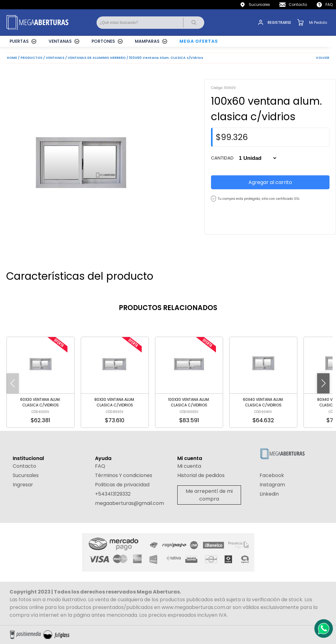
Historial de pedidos (201, 475)
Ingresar (23, 485)
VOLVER (323, 58)
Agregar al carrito (270, 182)
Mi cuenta (189, 466)
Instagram (272, 485)
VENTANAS (60, 41)
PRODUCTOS (31, 58)
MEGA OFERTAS (199, 41)
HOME (12, 58)
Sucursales (259, 4)
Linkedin (269, 494)
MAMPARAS (147, 41)
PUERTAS (19, 41)
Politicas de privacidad (122, 485)
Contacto (298, 4)
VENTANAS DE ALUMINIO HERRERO (97, 58)
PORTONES (103, 41)
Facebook (272, 475)
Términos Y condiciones (124, 475)
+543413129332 (113, 494)
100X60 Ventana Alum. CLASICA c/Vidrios (166, 58)
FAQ (329, 4)
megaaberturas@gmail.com (129, 503)
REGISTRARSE (279, 22)
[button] (323, 383)
